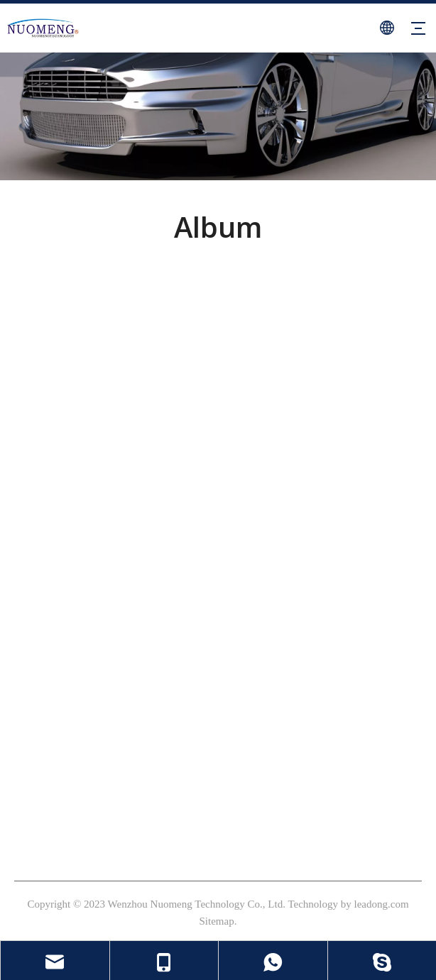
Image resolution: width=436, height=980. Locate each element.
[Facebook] (23, 483)
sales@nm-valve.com (76, 759)
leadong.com (382, 904)
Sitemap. (218, 921)
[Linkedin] (98, 483)
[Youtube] (73, 483)
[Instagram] (48, 483)
